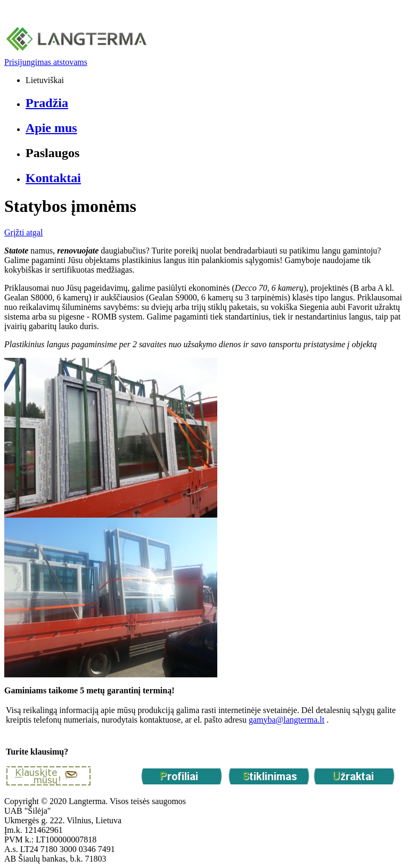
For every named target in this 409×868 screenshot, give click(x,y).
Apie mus (51, 128)
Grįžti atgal (23, 232)
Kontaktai (53, 178)
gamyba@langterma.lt (287, 720)
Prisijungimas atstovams (46, 62)
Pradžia (47, 103)
